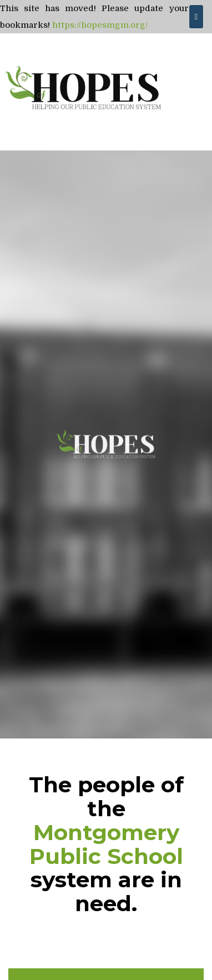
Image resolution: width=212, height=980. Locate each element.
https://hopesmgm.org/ (100, 25)
